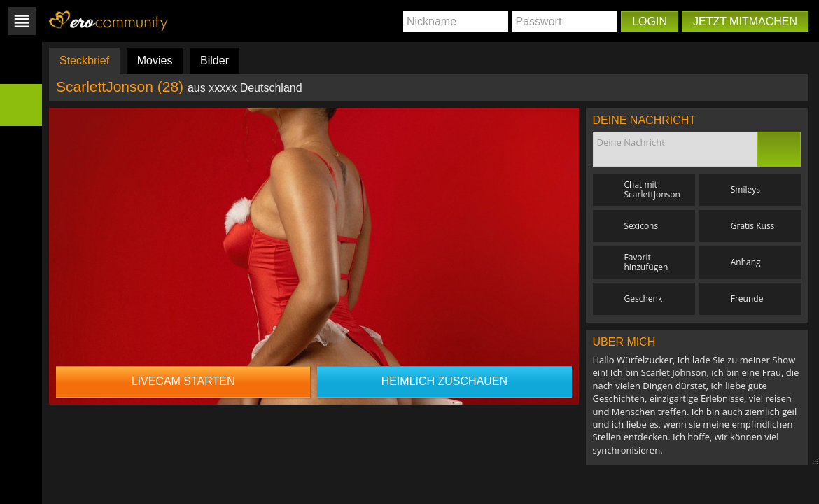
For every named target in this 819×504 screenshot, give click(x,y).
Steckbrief (84, 61)
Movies (155, 61)
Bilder (215, 61)
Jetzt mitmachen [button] (745, 21)
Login (650, 21)
